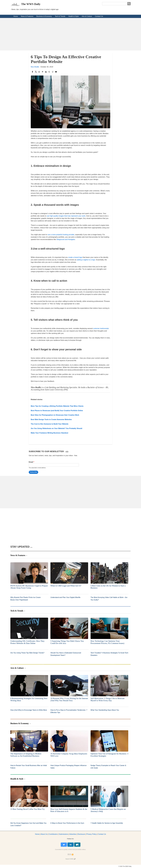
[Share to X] (36, 72)
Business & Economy (44, 16)
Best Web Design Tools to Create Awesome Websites (51, 419)
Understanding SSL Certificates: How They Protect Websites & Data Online (27, 642)
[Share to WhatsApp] (39, 72)
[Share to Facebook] (32, 72)
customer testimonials (101, 328)
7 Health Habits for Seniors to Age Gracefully (107, 823)
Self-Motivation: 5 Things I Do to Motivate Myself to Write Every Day (108, 699)
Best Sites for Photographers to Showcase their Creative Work (55, 415)
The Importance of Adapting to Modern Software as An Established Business (26, 755)
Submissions (64, 834)
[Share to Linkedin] (46, 72)
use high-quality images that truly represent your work (66, 216)
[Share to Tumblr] (49, 72)
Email (31, 462)
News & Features (27, 16)
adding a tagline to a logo (86, 260)
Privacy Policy (91, 834)
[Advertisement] (70, 34)
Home (16, 16)
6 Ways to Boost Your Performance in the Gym (67, 823)
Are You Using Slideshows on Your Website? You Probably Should (56, 428)
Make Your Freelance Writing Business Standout (49, 433)
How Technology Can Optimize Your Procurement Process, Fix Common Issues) (107, 642)
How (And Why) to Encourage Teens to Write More (29, 710)
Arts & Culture (87, 16)
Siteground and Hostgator (66, 239)
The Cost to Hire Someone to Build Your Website (50, 424)
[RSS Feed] (69, 854)
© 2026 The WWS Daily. (125, 866)
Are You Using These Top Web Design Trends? (27, 653)
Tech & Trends (60, 16)
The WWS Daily (31, 4)
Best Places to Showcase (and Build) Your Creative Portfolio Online (57, 411)
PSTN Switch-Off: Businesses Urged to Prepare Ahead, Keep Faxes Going (29, 587)
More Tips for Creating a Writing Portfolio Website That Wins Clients (57, 406)
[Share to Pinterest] (43, 72)
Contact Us (99, 16)
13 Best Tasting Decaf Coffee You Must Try (28, 809)
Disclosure (81, 834)
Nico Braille (35, 67)
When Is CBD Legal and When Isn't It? (66, 586)
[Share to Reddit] (53, 72)
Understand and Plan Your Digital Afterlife (65, 597)
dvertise (73, 834)
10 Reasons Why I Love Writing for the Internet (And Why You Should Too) (69, 699)
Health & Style (74, 16)
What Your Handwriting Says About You (105, 710)
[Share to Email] (56, 72)
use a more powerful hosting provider (61, 235)
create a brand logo (75, 257)
